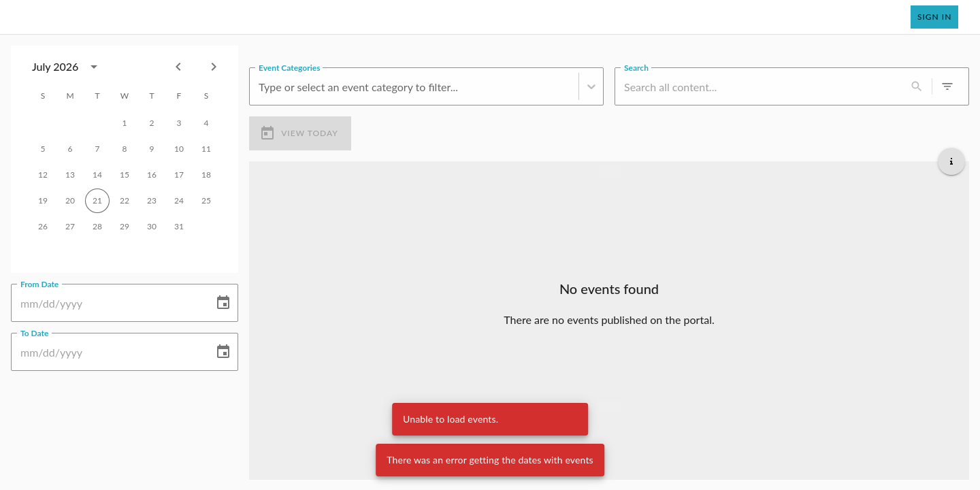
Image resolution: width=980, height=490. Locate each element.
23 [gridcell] (152, 201)
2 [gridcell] (152, 123)
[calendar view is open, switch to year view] (94, 67)
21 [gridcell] (97, 201)
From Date (39, 283)
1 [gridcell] (125, 123)
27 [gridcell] (70, 227)
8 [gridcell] (125, 149)
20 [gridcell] (70, 201)
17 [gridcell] (179, 175)
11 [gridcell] (206, 149)
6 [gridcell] (70, 149)
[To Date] (108, 352)
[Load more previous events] (609, 171)
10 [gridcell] (179, 149)
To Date (34, 332)
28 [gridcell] (97, 227)
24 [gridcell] (179, 201)
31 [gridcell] (179, 227)
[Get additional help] (951, 161)
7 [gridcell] (97, 149)
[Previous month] (178, 67)
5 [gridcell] (43, 149)
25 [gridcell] (206, 201)
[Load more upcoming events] (609, 406)
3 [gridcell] (179, 123)
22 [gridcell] (125, 201)
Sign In (934, 17)
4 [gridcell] (206, 123)
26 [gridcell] (43, 227)
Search (636, 67)
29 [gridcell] (125, 227)
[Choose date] (223, 303)
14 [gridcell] (97, 175)
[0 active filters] (947, 86)
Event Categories (289, 67)
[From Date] (108, 303)
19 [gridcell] (43, 201)
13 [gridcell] (70, 175)
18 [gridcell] (206, 175)
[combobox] (69, 67)
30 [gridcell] (152, 227)
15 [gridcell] (125, 175)
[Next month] (214, 67)
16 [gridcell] (152, 175)
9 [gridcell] (152, 149)
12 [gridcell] (43, 175)
